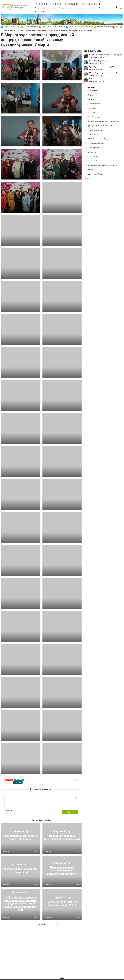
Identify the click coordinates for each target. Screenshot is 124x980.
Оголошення (92, 4)
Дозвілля (47, 8)
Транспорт (93, 8)
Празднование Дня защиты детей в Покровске (21, 837)
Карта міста (82, 8)
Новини (58, 4)
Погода (62, 8)
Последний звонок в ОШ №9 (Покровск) (21, 870)
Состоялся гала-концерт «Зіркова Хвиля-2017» (62, 903)
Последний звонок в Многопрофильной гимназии (62, 837)
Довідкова (102, 8)
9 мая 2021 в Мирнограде (98, 61)
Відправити (70, 812)
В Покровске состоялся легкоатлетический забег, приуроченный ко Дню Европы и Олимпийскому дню (21, 903)
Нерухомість (71, 8)
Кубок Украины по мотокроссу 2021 (102, 67)
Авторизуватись (9, 810)
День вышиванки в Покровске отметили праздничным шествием (62, 870)
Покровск (6, 852)
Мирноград (48, 918)
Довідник (73, 4)
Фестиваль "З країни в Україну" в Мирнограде (106, 55)
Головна (43, 4)
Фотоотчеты (40, 11)
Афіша (55, 8)
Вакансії (38, 8)
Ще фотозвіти (41, 924)
